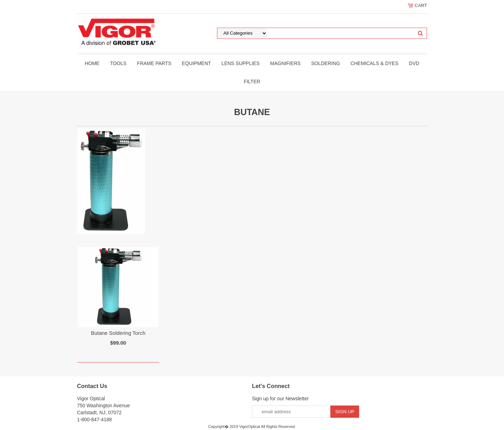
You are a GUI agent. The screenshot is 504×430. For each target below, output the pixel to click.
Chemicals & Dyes (374, 63)
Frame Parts (154, 63)
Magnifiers (285, 63)
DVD (414, 63)
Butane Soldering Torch (118, 333)
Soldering (325, 63)
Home (92, 63)
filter (252, 82)
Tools (118, 63)
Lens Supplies (241, 63)
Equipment (197, 63)
